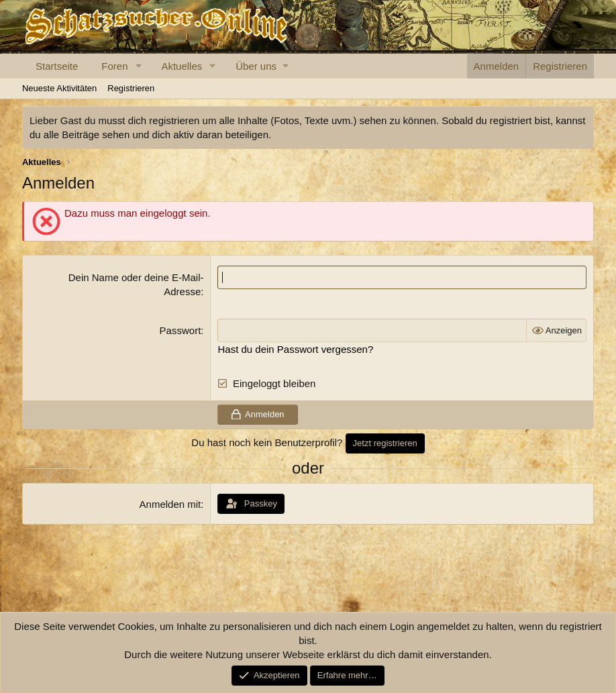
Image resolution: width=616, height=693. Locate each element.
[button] (138, 66)
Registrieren (131, 88)
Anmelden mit (170, 504)
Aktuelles (182, 66)
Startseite (57, 66)
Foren (114, 66)
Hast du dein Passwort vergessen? (295, 349)
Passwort (181, 330)
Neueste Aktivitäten (59, 88)
